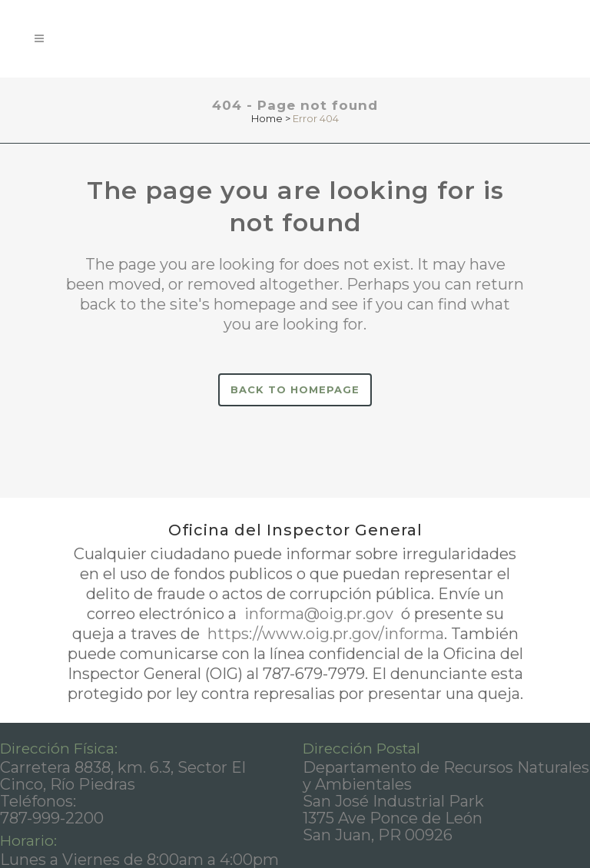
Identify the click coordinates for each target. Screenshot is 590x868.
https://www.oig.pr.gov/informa (324, 634)
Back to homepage (295, 389)
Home (267, 118)
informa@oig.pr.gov (319, 614)
